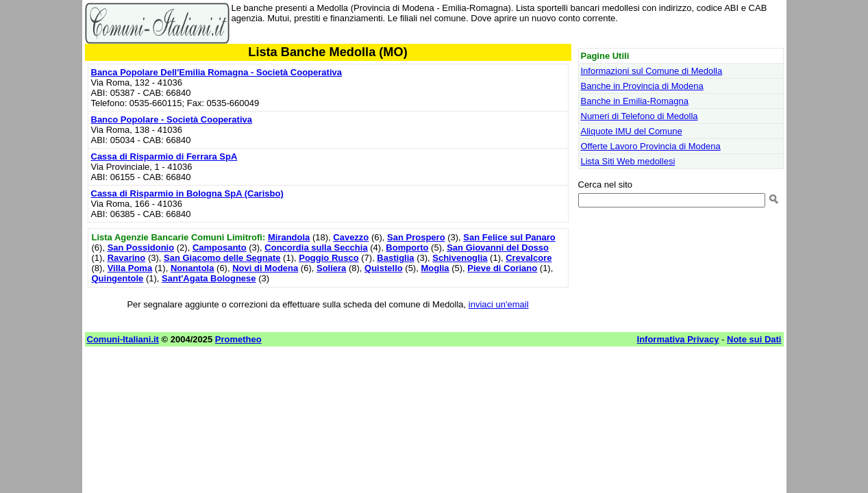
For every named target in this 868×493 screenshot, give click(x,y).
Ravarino (127, 258)
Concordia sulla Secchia (316, 248)
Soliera (331, 268)
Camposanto (220, 248)
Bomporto (407, 248)
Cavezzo (351, 237)
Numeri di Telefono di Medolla (640, 116)
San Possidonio (141, 248)
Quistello (384, 268)
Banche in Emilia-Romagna (635, 101)
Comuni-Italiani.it (123, 339)
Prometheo (238, 339)
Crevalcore (529, 258)
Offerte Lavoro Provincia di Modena (651, 146)
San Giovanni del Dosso (498, 248)
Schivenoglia (460, 258)
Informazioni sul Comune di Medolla (652, 71)
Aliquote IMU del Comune (632, 131)
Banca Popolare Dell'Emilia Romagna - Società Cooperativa (216, 72)
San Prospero (416, 237)
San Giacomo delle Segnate (222, 258)
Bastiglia (395, 258)
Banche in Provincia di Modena (642, 86)
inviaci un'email (499, 304)
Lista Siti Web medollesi (628, 161)
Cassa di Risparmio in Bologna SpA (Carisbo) (187, 193)
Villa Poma (130, 268)
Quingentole (118, 278)
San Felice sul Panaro (509, 237)
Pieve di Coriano (502, 268)
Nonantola (193, 268)
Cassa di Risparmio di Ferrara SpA (164, 156)
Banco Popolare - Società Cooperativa (172, 119)
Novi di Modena (265, 268)
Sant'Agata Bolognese (209, 278)
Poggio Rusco (328, 258)
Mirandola (289, 237)
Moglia (435, 268)
